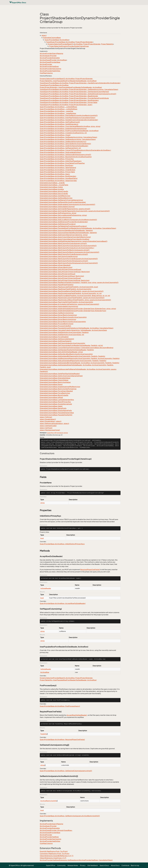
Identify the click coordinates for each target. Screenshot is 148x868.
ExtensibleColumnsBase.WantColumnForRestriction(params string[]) (65, 250)
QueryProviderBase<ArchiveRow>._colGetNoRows (59, 109)
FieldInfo (44, 734)
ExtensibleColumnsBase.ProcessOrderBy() (55, 326)
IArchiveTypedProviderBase (50, 62)
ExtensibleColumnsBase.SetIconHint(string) (56, 217)
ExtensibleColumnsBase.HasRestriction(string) (57, 313)
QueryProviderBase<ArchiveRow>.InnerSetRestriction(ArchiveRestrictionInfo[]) (69, 115)
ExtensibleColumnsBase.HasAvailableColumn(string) (59, 306)
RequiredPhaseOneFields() (90, 570)
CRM (55, 433)
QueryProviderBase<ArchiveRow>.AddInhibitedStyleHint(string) (63, 129)
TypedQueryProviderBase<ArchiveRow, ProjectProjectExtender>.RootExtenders (69, 100)
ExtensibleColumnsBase (52, 38)
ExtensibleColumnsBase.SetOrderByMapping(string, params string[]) (65, 209)
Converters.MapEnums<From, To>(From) (55, 854)
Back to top (135, 865)
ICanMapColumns (46, 73)
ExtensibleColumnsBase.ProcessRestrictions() (57, 324)
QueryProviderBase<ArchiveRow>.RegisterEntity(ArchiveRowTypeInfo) (66, 157)
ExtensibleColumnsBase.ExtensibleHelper (55, 378)
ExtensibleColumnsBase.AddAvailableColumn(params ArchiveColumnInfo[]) (67, 204)
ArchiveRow (64, 40)
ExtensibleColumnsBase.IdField (51, 397)
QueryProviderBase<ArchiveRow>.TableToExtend (58, 168)
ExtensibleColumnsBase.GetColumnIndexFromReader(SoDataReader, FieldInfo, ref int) (71, 345)
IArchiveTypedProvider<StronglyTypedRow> (56, 830)
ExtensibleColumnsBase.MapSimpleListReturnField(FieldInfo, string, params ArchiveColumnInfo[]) (75, 300)
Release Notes (73, 865)
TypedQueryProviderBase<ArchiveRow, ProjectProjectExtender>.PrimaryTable (69, 102)
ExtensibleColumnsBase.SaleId (51, 406)
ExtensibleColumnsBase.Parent (51, 384)
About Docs (115, 865)
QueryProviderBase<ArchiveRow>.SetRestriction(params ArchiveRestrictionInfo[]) (70, 816)
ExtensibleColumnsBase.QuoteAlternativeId (56, 404)
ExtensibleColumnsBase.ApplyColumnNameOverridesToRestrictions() (65, 237)
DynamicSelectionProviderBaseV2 (60, 44)
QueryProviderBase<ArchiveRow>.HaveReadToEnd (59, 178)
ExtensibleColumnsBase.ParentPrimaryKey (55, 402)
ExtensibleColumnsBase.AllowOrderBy (54, 191)
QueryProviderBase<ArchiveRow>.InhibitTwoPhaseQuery (61, 161)
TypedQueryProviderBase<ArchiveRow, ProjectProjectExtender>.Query (66, 105)
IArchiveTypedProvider (48, 60)
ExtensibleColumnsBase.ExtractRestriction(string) (58, 319)
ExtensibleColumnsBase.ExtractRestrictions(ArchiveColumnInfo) (63, 317)
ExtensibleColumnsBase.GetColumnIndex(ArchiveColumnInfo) (62, 343)
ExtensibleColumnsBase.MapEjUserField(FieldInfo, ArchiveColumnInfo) (66, 289)
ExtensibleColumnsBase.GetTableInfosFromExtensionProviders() (63, 226)
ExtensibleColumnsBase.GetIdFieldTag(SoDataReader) (60, 374)
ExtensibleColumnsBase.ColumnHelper (54, 380)
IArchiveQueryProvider (48, 56)
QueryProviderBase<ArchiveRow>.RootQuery (57, 165)
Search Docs (104, 865)
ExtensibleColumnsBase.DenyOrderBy (54, 194)
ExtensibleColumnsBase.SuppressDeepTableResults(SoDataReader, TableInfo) (68, 233)
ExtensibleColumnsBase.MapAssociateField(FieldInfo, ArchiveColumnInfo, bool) (69, 287)
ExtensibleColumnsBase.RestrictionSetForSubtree (58, 389)
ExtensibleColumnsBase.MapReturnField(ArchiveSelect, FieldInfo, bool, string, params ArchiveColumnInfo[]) (79, 282)
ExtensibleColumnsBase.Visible (51, 187)
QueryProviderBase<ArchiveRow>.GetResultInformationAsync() (63, 142)
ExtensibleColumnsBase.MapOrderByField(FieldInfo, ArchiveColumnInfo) (66, 302)
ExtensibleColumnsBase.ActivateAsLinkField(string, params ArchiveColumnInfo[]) (69, 304)
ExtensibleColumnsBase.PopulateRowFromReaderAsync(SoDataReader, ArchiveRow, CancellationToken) (78, 228)
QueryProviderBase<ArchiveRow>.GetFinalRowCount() (60, 122)
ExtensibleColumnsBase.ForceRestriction (55, 393)
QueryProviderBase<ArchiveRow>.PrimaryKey (57, 159)
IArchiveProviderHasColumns (50, 69)
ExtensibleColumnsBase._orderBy (52, 183)
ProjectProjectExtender (84, 42)
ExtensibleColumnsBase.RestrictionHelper (55, 382)
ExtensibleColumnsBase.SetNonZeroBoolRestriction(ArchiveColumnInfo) (66, 354)
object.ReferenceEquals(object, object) (54, 424)
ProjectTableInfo (107, 44)
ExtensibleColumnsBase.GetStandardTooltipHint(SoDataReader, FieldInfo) (67, 350)
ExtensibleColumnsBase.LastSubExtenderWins (57, 400)
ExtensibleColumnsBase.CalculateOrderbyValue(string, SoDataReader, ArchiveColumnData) (73, 330)
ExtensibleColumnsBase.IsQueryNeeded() (55, 265)
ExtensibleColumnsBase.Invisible (52, 189)
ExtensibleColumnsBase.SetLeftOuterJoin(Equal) (58, 274)
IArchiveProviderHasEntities (50, 71)
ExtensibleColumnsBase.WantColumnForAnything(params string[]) (64, 261)
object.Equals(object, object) (51, 421)
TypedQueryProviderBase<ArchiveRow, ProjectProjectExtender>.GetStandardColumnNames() (74, 92)
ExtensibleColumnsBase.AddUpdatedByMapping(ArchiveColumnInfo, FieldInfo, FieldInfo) (72, 356)
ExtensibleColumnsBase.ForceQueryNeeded (56, 391)
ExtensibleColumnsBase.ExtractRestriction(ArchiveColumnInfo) (63, 322)
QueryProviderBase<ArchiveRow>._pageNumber (58, 113)
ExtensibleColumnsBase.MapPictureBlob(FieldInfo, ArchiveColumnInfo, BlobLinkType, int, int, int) (75, 296)
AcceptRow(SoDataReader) (77, 715)
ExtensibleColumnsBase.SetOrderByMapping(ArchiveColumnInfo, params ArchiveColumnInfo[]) (75, 211)
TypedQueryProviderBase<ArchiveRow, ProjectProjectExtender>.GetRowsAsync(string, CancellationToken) (79, 89)
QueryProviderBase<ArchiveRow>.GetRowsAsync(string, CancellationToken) (68, 139)
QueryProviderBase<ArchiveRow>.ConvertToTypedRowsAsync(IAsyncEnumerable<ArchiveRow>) (75, 150)
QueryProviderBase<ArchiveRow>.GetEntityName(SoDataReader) (64, 146)
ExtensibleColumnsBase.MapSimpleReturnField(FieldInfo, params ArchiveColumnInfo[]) (72, 291)
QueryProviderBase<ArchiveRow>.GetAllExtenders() (59, 124)
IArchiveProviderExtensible (50, 58)
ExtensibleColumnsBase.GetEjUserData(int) (56, 341)
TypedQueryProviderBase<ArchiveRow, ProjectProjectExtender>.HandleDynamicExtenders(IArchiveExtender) (80, 83)
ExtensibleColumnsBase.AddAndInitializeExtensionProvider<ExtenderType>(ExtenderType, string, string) (78, 309)
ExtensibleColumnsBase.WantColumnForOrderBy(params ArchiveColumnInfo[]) (69, 259)
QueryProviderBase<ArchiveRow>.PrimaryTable (57, 172)
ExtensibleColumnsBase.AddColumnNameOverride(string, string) (64, 235)
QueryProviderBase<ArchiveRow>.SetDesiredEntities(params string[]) (65, 155)
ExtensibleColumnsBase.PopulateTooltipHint (56, 415)
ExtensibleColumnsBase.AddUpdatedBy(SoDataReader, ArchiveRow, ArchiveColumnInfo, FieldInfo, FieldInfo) (79, 363)
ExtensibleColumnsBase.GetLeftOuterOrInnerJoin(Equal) (60, 269)
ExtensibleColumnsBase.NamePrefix (53, 408)
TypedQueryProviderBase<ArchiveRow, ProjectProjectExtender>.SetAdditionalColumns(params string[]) (78, 94)
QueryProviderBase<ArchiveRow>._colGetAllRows (58, 107)
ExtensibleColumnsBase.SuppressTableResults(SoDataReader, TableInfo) (66, 230)
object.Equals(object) (48, 419)
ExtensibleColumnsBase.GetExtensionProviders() (58, 224)
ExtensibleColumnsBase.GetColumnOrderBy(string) (59, 256)
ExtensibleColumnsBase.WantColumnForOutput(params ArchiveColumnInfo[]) (68, 246)
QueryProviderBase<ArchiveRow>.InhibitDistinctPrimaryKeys (62, 544)
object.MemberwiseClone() (50, 430)
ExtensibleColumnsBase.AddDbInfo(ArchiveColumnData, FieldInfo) (64, 332)
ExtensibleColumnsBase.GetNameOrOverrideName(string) (61, 200)
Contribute (125, 865)
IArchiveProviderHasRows (49, 66)
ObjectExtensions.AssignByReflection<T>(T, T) (57, 856)
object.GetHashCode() (48, 426)
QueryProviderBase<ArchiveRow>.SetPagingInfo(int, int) (60, 148)
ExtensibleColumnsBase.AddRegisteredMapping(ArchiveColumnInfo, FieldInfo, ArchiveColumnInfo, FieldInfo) (80, 358)
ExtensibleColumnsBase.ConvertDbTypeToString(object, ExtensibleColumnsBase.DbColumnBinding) (77, 348)
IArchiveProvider (46, 64)
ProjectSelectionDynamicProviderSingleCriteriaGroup (69, 46)
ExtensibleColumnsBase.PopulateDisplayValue (57, 413)
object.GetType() (46, 428)
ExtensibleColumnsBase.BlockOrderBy (54, 395)
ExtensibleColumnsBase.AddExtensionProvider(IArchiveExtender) (64, 222)
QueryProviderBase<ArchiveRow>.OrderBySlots (58, 170)
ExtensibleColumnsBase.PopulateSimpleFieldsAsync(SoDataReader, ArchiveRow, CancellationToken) (77, 328)
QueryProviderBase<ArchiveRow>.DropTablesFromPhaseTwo (62, 163)
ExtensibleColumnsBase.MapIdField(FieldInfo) (57, 285)
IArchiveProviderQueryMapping (51, 53)
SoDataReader (46, 588)
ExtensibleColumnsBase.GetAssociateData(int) (57, 339)
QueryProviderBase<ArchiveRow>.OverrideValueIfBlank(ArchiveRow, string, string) (70, 126)
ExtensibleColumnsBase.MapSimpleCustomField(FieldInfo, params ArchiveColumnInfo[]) (72, 298)
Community (61, 865)
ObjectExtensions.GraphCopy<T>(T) (53, 858)
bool (42, 538)
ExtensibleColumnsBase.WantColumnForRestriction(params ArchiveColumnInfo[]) (69, 252)
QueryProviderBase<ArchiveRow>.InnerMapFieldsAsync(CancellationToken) (68, 118)
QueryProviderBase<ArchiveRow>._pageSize (56, 111)
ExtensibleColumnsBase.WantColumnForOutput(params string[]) (63, 243)
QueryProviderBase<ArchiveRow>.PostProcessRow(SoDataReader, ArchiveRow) (69, 131)
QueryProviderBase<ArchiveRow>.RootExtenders (58, 176)
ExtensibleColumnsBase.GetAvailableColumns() (57, 207)
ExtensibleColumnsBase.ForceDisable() (54, 337)
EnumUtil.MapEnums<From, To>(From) (54, 851)
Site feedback (93, 865)
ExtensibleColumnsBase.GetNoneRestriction (56, 198)
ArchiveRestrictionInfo (48, 801)
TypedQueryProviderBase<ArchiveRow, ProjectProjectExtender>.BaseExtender (69, 96)
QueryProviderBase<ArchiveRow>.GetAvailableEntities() (60, 152)
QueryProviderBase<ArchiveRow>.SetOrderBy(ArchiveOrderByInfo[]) (65, 144)
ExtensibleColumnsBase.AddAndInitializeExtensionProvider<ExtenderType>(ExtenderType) (73, 311)
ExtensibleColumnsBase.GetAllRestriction (55, 196)
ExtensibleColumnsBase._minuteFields (54, 185)
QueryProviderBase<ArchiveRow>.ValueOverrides (58, 181)
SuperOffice (50, 433)
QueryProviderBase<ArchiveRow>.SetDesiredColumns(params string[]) (66, 771)
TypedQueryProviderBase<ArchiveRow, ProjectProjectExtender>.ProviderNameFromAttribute (74, 98)
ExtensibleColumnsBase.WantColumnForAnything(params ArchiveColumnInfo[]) (69, 263)
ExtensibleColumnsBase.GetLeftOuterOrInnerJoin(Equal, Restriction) (65, 272)
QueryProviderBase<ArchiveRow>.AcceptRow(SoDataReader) (63, 603)
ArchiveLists (60, 433)
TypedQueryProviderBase (56, 42)
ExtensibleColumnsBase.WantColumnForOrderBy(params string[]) (64, 254)
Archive (66, 433)
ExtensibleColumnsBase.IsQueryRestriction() (56, 267)
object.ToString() (46, 417)
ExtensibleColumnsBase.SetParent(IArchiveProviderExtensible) (63, 202)
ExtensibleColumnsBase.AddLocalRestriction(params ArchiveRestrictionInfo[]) (68, 220)
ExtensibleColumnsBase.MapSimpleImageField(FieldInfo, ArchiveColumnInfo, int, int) (71, 293)
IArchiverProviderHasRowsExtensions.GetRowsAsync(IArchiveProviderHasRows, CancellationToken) (76, 860)
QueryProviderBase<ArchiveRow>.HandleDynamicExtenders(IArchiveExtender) (69, 120)
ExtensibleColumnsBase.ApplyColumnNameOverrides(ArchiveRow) (65, 239)
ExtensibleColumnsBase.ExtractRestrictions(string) (58, 315)
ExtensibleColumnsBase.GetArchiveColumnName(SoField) (61, 376)
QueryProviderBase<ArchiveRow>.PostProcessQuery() (60, 706)
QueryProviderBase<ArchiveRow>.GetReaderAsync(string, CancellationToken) (68, 137)
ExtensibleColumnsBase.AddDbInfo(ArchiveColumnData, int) (62, 335)
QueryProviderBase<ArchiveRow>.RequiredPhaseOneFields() (62, 740)
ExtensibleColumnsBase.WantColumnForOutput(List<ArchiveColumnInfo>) (67, 248)
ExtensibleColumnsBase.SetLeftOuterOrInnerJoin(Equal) (60, 278)
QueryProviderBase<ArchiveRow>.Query (55, 174)
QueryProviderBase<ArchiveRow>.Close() (55, 135)
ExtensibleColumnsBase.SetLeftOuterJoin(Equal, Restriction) (62, 276)
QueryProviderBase (52, 40)
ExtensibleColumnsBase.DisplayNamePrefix (56, 410)
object (44, 35)
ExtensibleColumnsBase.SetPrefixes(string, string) (58, 213)
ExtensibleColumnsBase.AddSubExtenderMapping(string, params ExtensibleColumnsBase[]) (74, 241)
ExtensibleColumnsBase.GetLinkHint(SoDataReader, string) (61, 352)
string (42, 503)
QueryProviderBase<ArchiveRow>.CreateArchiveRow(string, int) (63, 133)
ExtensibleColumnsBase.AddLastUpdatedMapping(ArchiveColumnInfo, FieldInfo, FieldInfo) (73, 361)
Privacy (83, 865)
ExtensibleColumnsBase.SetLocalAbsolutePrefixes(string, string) (63, 215)
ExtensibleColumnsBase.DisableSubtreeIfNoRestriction (60, 387)
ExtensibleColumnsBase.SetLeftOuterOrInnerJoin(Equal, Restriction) (65, 280)
